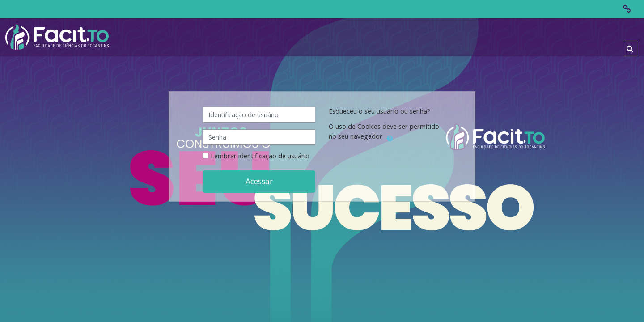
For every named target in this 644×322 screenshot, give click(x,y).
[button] (630, 49)
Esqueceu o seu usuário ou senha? (379, 111)
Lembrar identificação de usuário (260, 156)
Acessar (259, 181)
